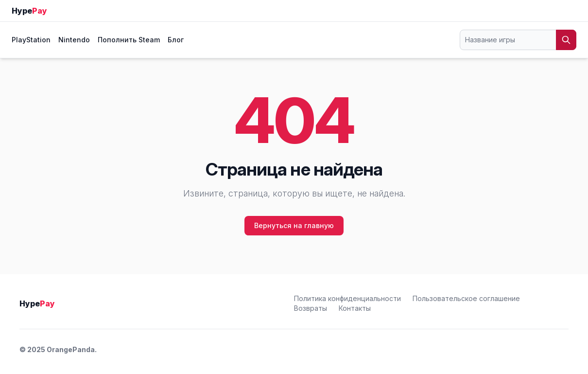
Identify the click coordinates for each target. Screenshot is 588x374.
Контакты (355, 308)
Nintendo (74, 40)
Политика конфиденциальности (347, 298)
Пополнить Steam (129, 40)
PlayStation (31, 40)
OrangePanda (71, 349)
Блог (176, 40)
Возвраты (311, 308)
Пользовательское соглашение (466, 298)
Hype (29, 11)
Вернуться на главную (294, 225)
